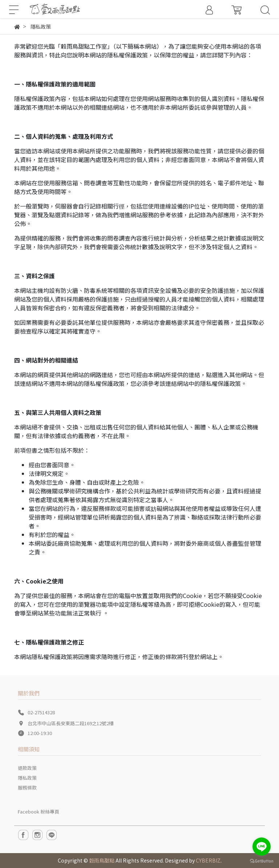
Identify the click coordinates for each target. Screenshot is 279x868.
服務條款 (27, 788)
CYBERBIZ (208, 860)
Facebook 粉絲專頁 (39, 812)
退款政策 (27, 768)
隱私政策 (27, 778)
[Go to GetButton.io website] (262, 861)
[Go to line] (262, 847)
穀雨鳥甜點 (102, 860)
